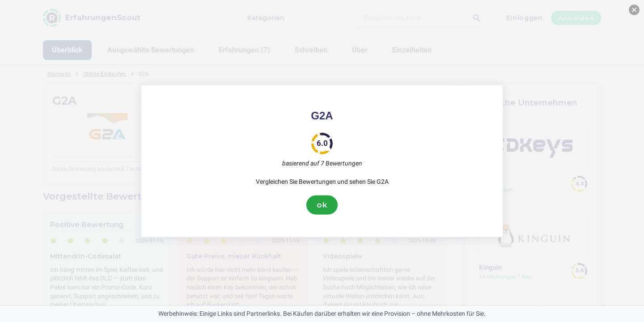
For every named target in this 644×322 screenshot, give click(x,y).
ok (322, 205)
